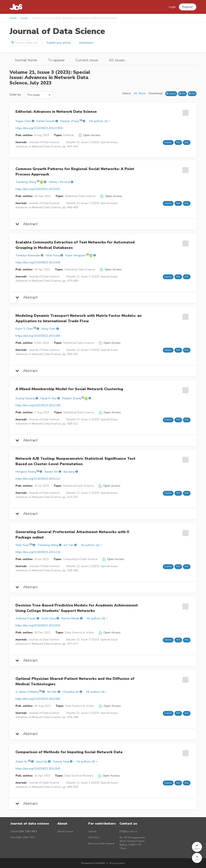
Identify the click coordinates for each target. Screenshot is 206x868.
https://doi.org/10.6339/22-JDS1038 (38, 262)
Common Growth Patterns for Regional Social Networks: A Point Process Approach (75, 172)
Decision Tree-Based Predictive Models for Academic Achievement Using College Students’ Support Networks (77, 608)
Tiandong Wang (26, 182)
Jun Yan (69, 545)
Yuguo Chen (23, 121)
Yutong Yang (61, 762)
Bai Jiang (69, 472)
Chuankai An (71, 692)
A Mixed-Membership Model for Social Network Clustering (69, 389)
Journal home (26, 60)
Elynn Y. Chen (24, 329)
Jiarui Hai (42, 762)
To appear (56, 60)
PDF (182, 94)
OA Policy (94, 837)
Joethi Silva (49, 618)
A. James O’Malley (27, 692)
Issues (24, 18)
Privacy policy (117, 863)
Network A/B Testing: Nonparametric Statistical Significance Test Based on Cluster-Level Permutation (75, 461)
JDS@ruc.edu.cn (128, 831)
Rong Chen (48, 329)
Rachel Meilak (70, 618)
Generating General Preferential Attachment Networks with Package (72, 535)
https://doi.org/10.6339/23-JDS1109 (38, 405)
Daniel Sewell (46, 121)
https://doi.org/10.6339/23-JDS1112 (38, 479)
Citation (171, 94)
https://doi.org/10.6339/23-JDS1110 (38, 552)
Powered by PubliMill (93, 863)
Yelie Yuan (22, 545)
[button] (188, 7)
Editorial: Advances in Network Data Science (56, 112)
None (142, 93)
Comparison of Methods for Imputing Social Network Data (69, 752)
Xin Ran (52, 692)
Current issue (87, 60)
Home (13, 18)
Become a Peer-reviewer (101, 843)
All (135, 93)
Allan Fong (53, 255)
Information (87, 43)
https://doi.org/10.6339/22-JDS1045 (38, 769)
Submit (92, 831)
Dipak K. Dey (48, 398)
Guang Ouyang (25, 398)
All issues (117, 60)
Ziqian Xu (22, 762)
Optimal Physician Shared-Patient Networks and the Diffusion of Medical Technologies (75, 681)
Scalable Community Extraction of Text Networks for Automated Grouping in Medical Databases (75, 245)
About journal (65, 831)
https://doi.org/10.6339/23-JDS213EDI (39, 128)
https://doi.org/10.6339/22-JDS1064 (38, 699)
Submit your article (59, 43)
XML (192, 94)
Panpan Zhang (70, 121)
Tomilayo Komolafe (28, 255)
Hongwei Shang (26, 472)
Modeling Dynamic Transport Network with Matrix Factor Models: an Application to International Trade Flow (79, 318)
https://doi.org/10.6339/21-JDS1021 (38, 189)
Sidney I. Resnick (59, 182)
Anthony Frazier (26, 618)
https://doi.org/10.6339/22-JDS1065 (38, 336)
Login (172, 7)
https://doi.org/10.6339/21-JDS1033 (38, 625)
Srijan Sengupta (75, 255)
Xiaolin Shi (51, 472)
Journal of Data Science (57, 31)
